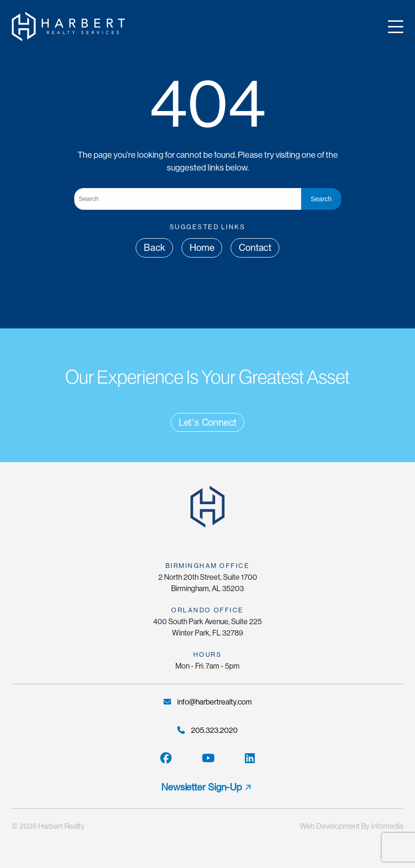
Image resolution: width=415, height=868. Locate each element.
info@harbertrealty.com (208, 702)
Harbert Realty (61, 826)
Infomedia (387, 826)
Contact (255, 248)
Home (202, 248)
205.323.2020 (207, 730)
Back (154, 248)
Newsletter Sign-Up (201, 787)
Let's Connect (207, 422)
